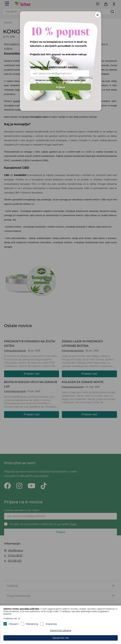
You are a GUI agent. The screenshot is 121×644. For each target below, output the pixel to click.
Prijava (60, 87)
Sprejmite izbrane (61, 630)
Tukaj (83, 80)
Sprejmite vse (61, 638)
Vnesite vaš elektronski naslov (54, 67)
